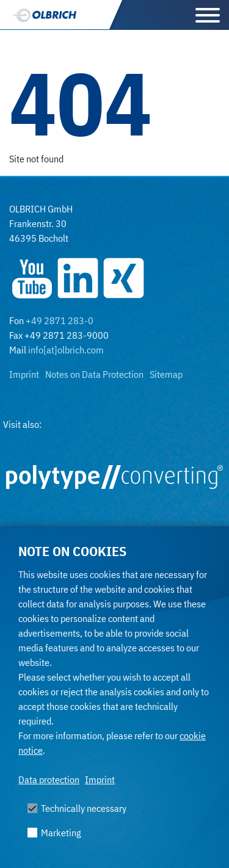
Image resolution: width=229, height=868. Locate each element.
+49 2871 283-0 (60, 320)
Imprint (100, 779)
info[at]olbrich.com (66, 350)
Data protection (49, 779)
